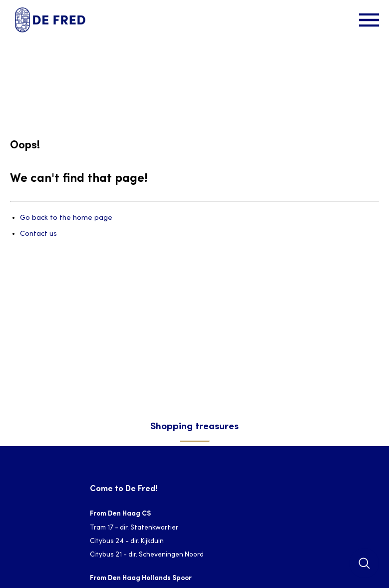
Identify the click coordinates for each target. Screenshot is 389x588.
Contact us (38, 234)
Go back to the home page (66, 218)
